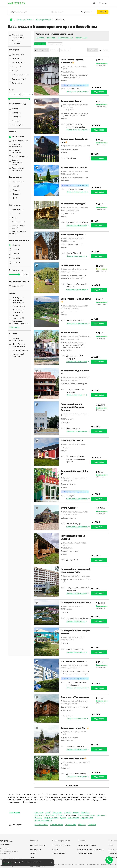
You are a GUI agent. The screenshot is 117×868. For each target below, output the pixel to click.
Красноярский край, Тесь (73, 606)
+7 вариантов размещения (77, 361)
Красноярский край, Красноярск (76, 171)
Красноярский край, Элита (73, 238)
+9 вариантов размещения (77, 225)
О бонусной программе (62, 846)
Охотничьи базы (57, 825)
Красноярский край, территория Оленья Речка (75, 106)
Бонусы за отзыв (59, 853)
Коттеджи (82, 825)
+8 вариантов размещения (77, 688)
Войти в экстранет (85, 853)
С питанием (39, 813)
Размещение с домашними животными (18, 300)
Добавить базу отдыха (86, 846)
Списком (93, 50)
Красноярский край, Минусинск (75, 478)
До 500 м (16, 254)
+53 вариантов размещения (77, 130)
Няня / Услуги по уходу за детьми (20, 345)
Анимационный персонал (18, 355)
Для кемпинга (74, 818)
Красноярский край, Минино (74, 444)
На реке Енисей (87, 818)
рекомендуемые (42, 50)
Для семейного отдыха (86, 815)
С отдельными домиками (18, 311)
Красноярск (40, 38)
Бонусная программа (61, 841)
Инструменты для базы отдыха (90, 849)
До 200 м (16, 249)
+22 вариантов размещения (77, 526)
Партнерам (81, 841)
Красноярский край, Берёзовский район (76, 415)
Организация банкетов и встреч (21, 323)
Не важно (16, 245)
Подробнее (99, 92)
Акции (33, 853)
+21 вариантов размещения (77, 323)
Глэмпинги (92, 825)
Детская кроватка (20, 350)
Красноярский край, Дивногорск (76, 207)
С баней (67, 813)
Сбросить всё (40, 44)
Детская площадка (18, 339)
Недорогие (101, 815)
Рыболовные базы (41, 825)
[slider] (9, 99)
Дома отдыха (57, 813)
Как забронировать (38, 846)
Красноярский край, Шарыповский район (76, 763)
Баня (16, 186)
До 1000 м (17, 258)
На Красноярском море (43, 820)
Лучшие (63, 818)
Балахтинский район (66, 38)
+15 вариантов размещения (77, 498)
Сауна (16, 190)
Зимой (48, 813)
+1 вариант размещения (76, 256)
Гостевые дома (71, 825)
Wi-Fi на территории (18, 317)
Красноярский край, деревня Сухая (77, 146)
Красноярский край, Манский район (75, 68)
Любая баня (18, 182)
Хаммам (17, 194)
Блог (32, 857)
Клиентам (34, 841)
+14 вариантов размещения (77, 431)
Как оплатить (36, 849)
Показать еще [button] (14, 327)
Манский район (81, 38)
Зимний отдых (19, 306)
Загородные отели (51, 818)
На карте (104, 50)
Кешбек (55, 849)
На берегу (38, 818)
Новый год (85, 813)
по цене (65, 50)
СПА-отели (60, 815)
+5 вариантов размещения (77, 92)
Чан (15, 198)
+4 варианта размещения (76, 289)
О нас (111, 846)
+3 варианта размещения (76, 192)
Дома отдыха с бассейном (44, 815)
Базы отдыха (15, 813)
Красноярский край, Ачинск (74, 637)
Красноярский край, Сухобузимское (77, 336)
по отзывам (54, 50)
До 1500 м (17, 263)
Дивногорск (51, 38)
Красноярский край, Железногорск (77, 377)
